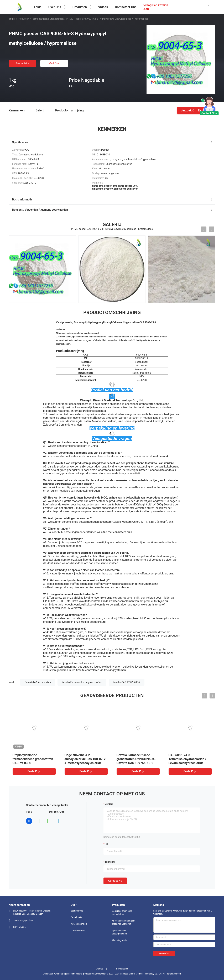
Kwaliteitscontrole (79, 924)
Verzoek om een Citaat (196, 110)
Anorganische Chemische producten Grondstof (124, 922)
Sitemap (100, 969)
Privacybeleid (122, 969)
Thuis (12, 19)
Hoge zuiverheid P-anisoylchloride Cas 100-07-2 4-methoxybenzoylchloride (85, 759)
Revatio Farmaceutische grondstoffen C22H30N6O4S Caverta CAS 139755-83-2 (137, 759)
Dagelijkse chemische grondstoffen (122, 913)
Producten (23, 19)
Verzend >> (164, 953)
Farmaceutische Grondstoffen (48, 19)
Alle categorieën (119, 940)
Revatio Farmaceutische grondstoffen (82, 682)
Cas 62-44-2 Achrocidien (38, 682)
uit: (107, 844)
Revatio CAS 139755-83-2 (127, 682)
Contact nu (115, 881)
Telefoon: (110, 862)
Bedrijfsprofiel (77, 911)
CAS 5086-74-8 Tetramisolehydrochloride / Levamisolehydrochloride (187, 759)
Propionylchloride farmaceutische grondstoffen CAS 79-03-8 (33, 759)
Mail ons (54, 63)
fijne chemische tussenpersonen (119, 932)
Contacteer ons (78, 930)
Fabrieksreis (76, 917)
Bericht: (109, 804)
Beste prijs (23, 63)
